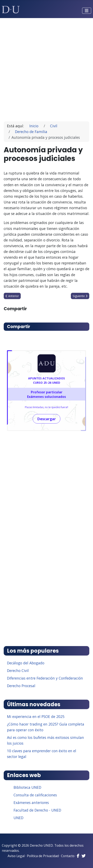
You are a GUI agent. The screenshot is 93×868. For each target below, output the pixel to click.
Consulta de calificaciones (35, 795)
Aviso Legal (16, 856)
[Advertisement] (46, 68)
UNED (18, 818)
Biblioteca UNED (27, 787)
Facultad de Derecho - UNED (37, 810)
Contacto (68, 856)
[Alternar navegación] (87, 11)
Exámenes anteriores (31, 803)
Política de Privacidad (43, 856)
